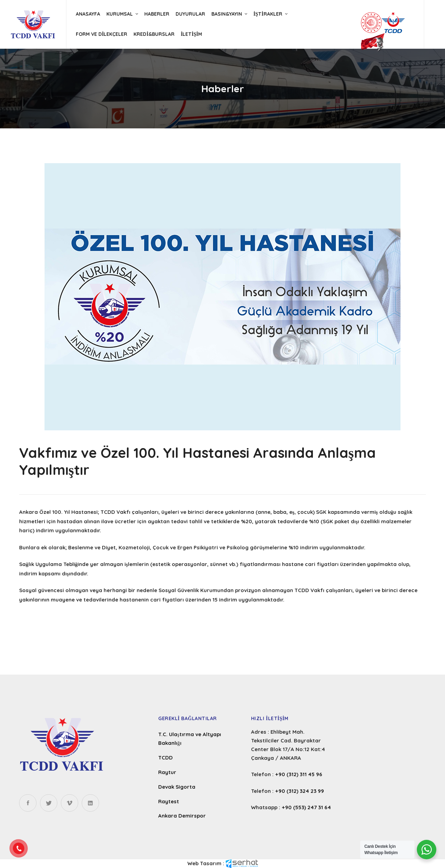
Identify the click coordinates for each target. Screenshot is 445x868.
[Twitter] (49, 803)
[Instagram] (70, 803)
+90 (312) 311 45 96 (299, 774)
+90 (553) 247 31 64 (306, 807)
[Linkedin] (90, 803)
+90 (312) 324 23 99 (300, 791)
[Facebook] (28, 803)
